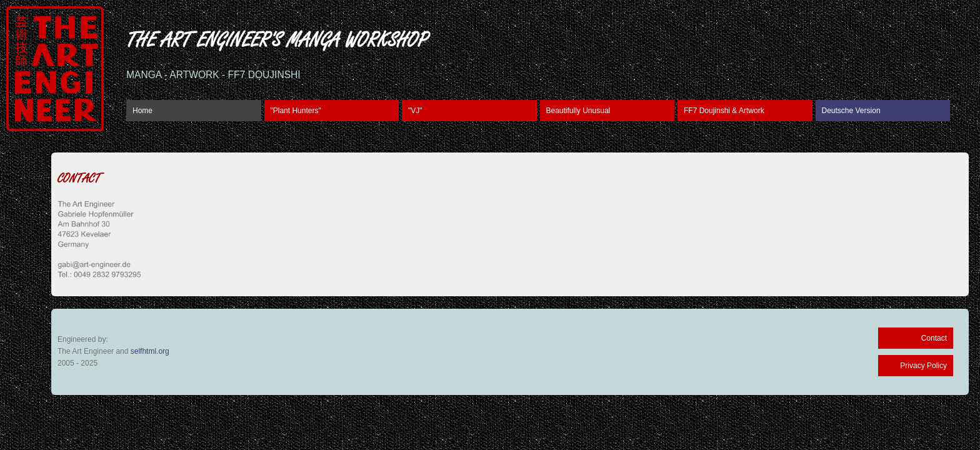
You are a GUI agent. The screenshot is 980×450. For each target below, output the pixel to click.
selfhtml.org (150, 351)
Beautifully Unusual (578, 111)
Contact (934, 338)
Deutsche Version (851, 111)
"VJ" (415, 111)
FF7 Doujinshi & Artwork (724, 111)
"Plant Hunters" (296, 111)
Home (142, 111)
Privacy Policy (923, 366)
